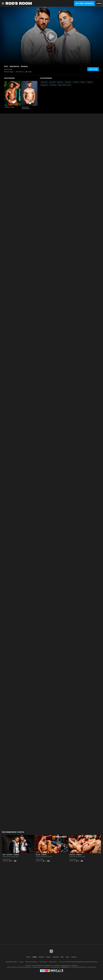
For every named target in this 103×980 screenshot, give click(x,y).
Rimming (53, 85)
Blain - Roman (41, 855)
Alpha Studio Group (64, 85)
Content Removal (92, 967)
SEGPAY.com (66, 967)
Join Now (93, 69)
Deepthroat (44, 85)
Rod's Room (6, 859)
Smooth (76, 82)
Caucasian (44, 82)
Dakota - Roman (75, 855)
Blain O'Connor (48, 857)
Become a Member (84, 3)
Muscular (68, 82)
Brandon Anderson (26, 108)
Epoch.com (16, 967)
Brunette (53, 82)
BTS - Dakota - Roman (11, 855)
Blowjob (90, 82)
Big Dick (60, 82)
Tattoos (83, 82)
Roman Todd (10, 107)
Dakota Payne (7, 857)
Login (99, 3)
